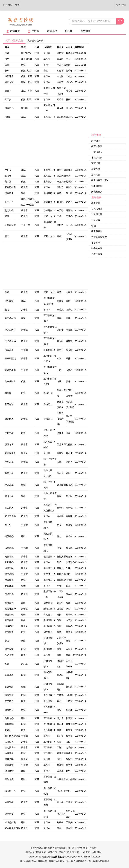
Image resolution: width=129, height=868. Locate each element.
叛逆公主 (9, 655)
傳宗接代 (9, 108)
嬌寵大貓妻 (97, 146)
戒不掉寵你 (97, 186)
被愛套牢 (9, 759)
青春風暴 (9, 580)
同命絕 (8, 117)
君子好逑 (9, 404)
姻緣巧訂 (9, 626)
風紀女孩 (9, 82)
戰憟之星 (9, 496)
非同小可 (9, 202)
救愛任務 (9, 675)
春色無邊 (9, 586)
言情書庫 (85, 31)
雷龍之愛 (9, 779)
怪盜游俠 (9, 614)
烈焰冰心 (9, 562)
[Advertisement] (107, 85)
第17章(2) (26, 53)
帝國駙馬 (9, 594)
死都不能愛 (10, 187)
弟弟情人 (9, 701)
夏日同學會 (10, 453)
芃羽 (37, 53)
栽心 (7, 310)
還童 (7, 65)
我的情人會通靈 (12, 736)
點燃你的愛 (10, 822)
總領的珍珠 (10, 370)
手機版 (8, 5)
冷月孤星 (9, 753)
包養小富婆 (97, 254)
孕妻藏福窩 (97, 231)
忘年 (7, 71)
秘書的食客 (97, 248)
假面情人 (9, 508)
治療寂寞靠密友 (99, 237)
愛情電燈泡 (10, 516)
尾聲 (23, 65)
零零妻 (8, 99)
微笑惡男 (9, 76)
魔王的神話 (10, 318)
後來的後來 (27, 59)
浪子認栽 (96, 220)
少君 (7, 53)
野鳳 (7, 216)
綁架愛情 (9, 301)
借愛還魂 (9, 548)
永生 (7, 59)
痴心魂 (8, 176)
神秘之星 (9, 433)
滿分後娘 (96, 141)
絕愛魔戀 (9, 536)
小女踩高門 (97, 158)
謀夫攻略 (96, 203)
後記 (23, 117)
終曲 (23, 193)
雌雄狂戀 (9, 724)
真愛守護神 (10, 609)
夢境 (7, 641)
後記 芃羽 (26, 71)
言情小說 (52, 31)
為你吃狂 (9, 557)
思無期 (8, 393)
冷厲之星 (9, 485)
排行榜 (69, 31)
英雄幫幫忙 (10, 225)
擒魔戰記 (9, 568)
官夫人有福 (97, 209)
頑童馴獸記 (10, 358)
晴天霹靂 (9, 350)
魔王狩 (8, 525)
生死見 (8, 170)
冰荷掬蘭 (96, 175)
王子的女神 (10, 341)
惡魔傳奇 (9, 710)
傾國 (94, 226)
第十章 (24, 187)
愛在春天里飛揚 (12, 828)
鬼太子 (8, 91)
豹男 (7, 664)
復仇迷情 (9, 771)
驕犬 (7, 236)
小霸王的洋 (10, 330)
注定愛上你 (10, 747)
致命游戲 (9, 574)
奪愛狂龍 (9, 620)
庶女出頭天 (97, 152)
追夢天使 (9, 814)
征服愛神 (9, 742)
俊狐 (7, 292)
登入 (118, 5)
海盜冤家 (9, 649)
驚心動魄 (9, 210)
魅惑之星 (9, 473)
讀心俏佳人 (10, 791)
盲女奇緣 (9, 687)
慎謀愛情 (9, 695)
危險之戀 (9, 718)
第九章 (24, 548)
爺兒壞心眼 (97, 214)
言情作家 (13, 31)
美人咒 (8, 182)
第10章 (25, 108)
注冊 (124, 5)
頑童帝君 (96, 169)
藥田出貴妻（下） (100, 180)
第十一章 (26, 225)
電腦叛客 (9, 603)
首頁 (18, 5)
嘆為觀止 (9, 193)
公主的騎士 (10, 381)
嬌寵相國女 (97, 192)
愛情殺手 (9, 632)
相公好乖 (96, 243)
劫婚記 (8, 730)
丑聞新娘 (9, 765)
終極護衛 (9, 802)
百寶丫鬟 (96, 163)
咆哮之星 (9, 462)
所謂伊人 (9, 419)
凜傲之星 (9, 444)
